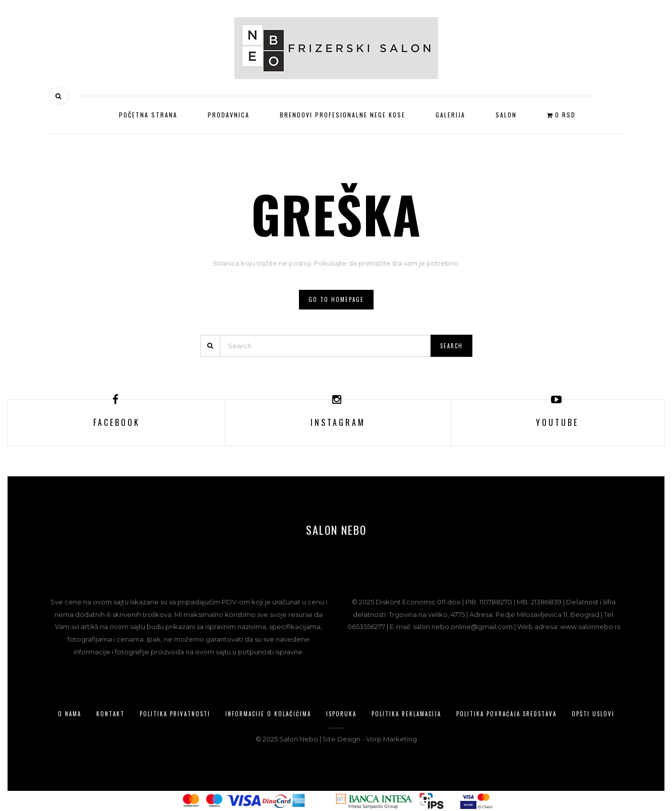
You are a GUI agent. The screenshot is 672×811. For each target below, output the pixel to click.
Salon (506, 115)
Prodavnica (229, 115)
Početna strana (148, 115)
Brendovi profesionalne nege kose (343, 115)
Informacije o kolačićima (268, 714)
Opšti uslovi (593, 714)
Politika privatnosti (175, 714)
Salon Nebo (336, 530)
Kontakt (110, 714)
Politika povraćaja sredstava (506, 714)
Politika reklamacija (406, 714)
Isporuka (341, 714)
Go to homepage (336, 299)
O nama (70, 714)
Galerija (450, 115)
